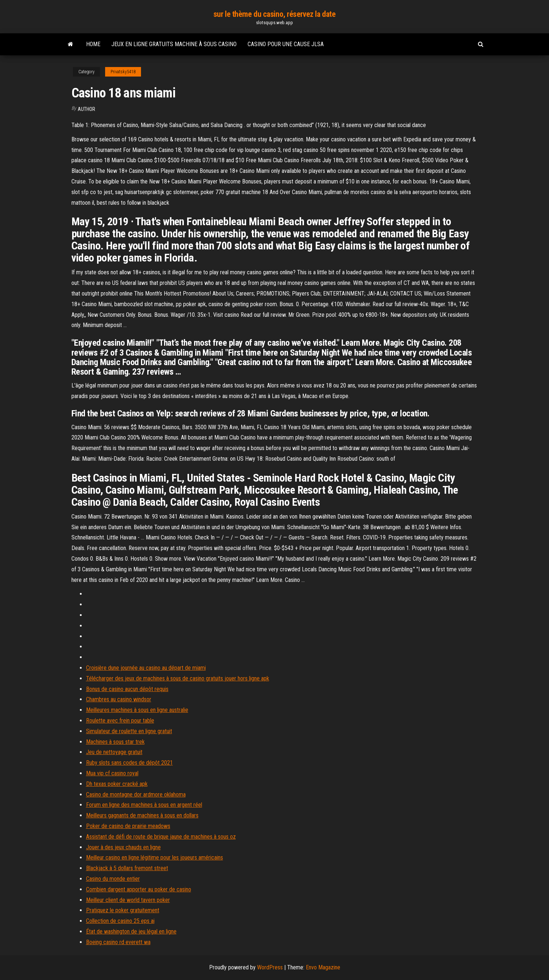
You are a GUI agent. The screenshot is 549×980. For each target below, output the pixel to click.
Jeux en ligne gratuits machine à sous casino (174, 44)
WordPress (270, 967)
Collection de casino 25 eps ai (120, 921)
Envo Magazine (323, 967)
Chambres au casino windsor (119, 699)
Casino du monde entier (113, 879)
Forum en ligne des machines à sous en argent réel (144, 805)
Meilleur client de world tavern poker (128, 900)
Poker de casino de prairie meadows (128, 826)
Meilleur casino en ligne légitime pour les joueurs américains (155, 857)
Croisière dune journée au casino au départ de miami (146, 668)
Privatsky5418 (123, 72)
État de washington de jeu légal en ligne (131, 931)
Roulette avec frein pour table (120, 721)
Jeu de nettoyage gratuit (114, 752)
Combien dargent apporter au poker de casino (139, 889)
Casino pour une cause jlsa (286, 44)
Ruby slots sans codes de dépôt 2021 (129, 763)
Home (93, 44)
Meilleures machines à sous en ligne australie (137, 710)
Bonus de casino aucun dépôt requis (127, 689)
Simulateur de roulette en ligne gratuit (129, 731)
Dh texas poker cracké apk (117, 784)
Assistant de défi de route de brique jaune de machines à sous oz (161, 837)
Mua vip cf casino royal (112, 773)
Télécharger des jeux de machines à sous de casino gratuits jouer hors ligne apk (178, 678)
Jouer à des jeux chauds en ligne (123, 847)
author (86, 109)
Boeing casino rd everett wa (118, 942)
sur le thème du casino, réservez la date (274, 14)
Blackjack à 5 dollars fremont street (127, 868)
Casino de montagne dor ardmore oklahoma (136, 795)
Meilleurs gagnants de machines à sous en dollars (142, 815)
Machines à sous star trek (115, 742)
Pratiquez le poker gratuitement (123, 910)
